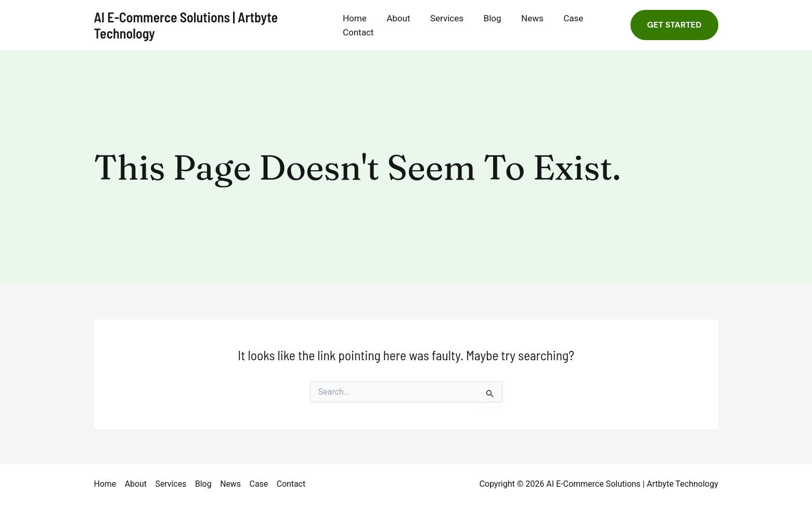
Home (360, 18)
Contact (364, 32)
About (402, 18)
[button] (674, 25)
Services (448, 18)
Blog (491, 18)
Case (568, 18)
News (529, 18)
